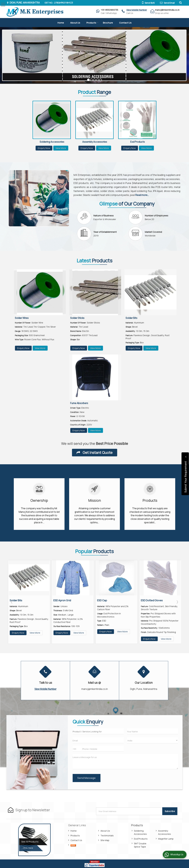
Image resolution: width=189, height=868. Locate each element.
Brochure (108, 23)
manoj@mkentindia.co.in (167, 10)
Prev (12, 602)
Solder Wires (22, 318)
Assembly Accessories (95, 142)
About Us (75, 23)
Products (92, 23)
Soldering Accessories (52, 142)
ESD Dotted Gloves (152, 600)
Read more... (142, 195)
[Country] (152, 740)
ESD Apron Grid (62, 600)
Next (177, 602)
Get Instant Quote (95, 453)
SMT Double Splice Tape (140, 845)
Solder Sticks (77, 318)
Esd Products (138, 142)
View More (61, 148)
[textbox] (98, 731)
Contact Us (125, 23)
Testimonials (107, 836)
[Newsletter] (129, 811)
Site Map (105, 840)
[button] (137, 10)
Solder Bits (131, 318)
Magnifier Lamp (166, 839)
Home (61, 23)
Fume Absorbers (79, 403)
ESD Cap (102, 600)
